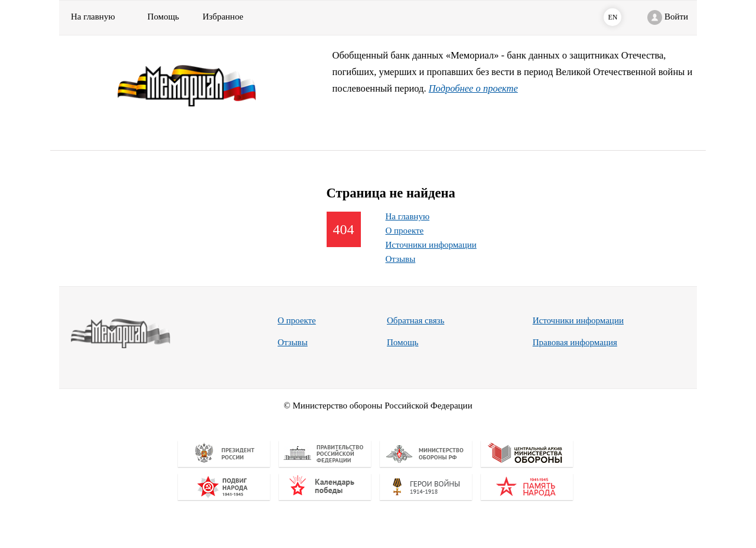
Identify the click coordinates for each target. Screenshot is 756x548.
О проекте (405, 231)
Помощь (403, 342)
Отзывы (401, 259)
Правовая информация (575, 342)
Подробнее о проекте (473, 88)
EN (612, 17)
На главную (93, 17)
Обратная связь (416, 320)
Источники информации (431, 245)
